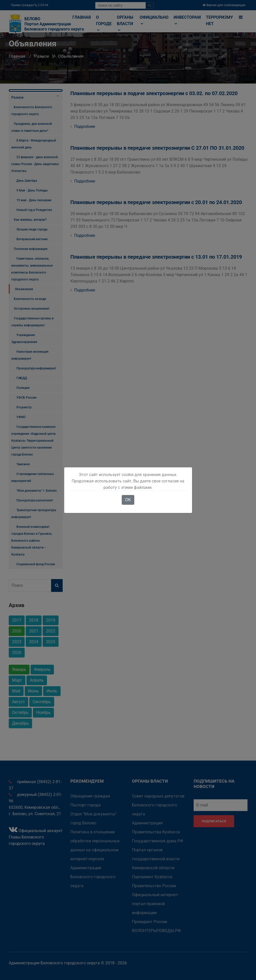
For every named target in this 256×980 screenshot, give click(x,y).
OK (128, 500)
